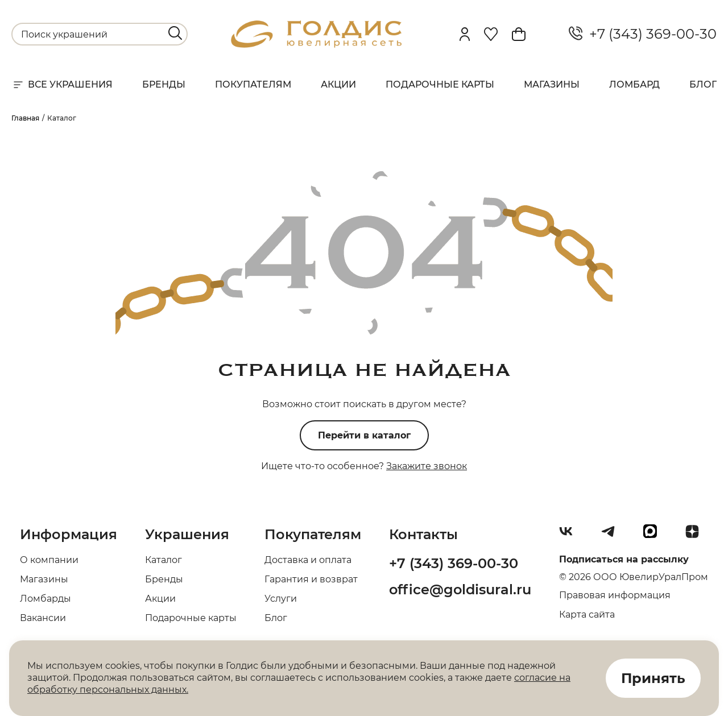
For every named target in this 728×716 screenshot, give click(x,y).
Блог (703, 84)
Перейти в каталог (364, 435)
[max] (655, 536)
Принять (653, 678)
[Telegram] (613, 536)
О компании (49, 560)
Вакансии (43, 618)
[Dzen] (697, 536)
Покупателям (253, 84)
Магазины (552, 84)
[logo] (316, 45)
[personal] (465, 34)
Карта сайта (587, 614)
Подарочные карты (440, 84)
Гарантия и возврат (311, 579)
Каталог (164, 560)
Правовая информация (615, 595)
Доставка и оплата (308, 560)
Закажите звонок (427, 466)
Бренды (164, 84)
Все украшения (62, 85)
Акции (338, 84)
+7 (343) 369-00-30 (643, 34)
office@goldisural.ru (460, 589)
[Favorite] (491, 34)
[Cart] (519, 34)
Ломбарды (45, 599)
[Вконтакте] (570, 536)
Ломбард (634, 84)
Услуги (281, 599)
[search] (175, 33)
